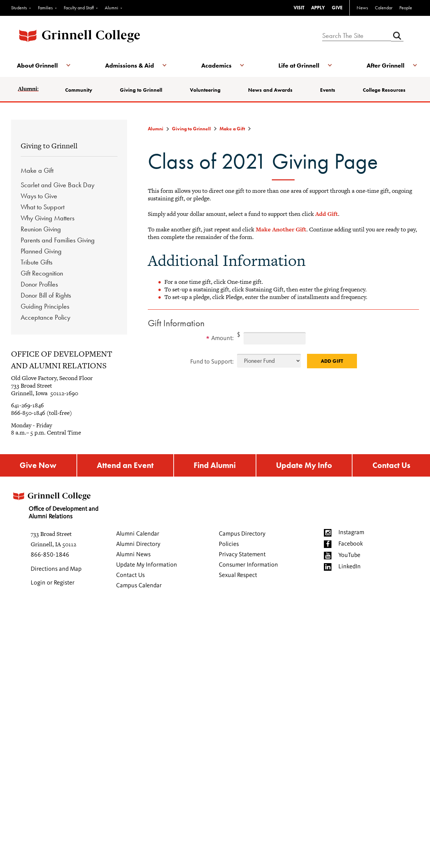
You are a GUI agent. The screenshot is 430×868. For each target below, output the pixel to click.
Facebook (351, 554)
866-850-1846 (50, 565)
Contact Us (130, 586)
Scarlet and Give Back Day (58, 194)
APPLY (318, 8)
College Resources (375, 95)
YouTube (349, 566)
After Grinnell (385, 65)
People (406, 8)
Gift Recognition (42, 283)
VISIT (299, 8)
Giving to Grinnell (132, 95)
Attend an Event (124, 475)
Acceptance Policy (45, 327)
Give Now (38, 475)
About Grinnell (38, 65)
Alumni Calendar (138, 544)
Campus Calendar (139, 596)
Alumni (111, 8)
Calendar (384, 8)
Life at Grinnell (299, 65)
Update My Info (304, 475)
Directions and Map (56, 579)
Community (80, 90)
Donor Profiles (39, 294)
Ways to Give (39, 206)
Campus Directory (242, 544)
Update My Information (147, 575)
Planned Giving (41, 261)
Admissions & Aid (130, 65)
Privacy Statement (242, 565)
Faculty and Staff (79, 8)
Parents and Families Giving (58, 250)
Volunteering (206, 90)
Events (328, 90)
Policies (229, 555)
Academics (216, 65)
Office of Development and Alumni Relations (57, 514)
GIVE (337, 8)
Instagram (351, 543)
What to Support (43, 217)
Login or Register (53, 593)
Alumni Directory (138, 555)
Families (45, 8)
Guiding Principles (45, 316)
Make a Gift (37, 180)
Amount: (222, 348)
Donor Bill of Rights (46, 305)
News (362, 8)
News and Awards (261, 95)
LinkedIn (350, 577)
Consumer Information (248, 575)
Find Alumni (215, 475)
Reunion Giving (41, 239)
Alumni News (133, 565)
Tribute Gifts (37, 272)
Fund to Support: (212, 371)
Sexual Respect (238, 586)
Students (19, 8)
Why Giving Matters (48, 228)
